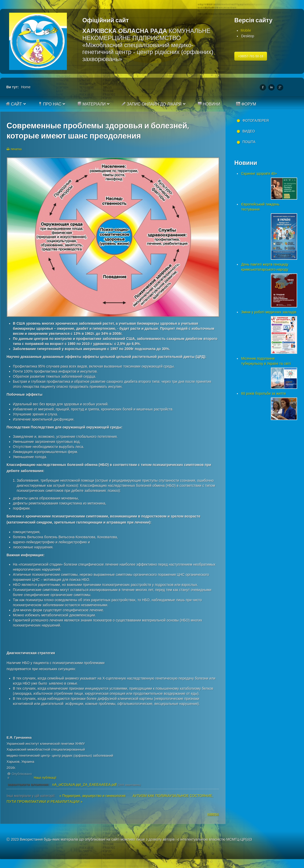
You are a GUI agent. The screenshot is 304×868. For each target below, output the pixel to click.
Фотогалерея (256, 120)
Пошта (249, 142)
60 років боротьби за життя (263, 393)
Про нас (50, 104)
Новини (209, 104)
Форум (246, 104)
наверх (213, 814)
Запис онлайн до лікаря (152, 104)
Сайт (14, 104)
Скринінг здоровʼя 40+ (259, 173)
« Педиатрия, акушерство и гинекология (93, 796)
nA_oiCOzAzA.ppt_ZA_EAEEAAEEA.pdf (85, 785)
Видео (249, 131)
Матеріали (91, 104)
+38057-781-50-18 (251, 56)
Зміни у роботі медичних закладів (269, 312)
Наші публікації (45, 778)
